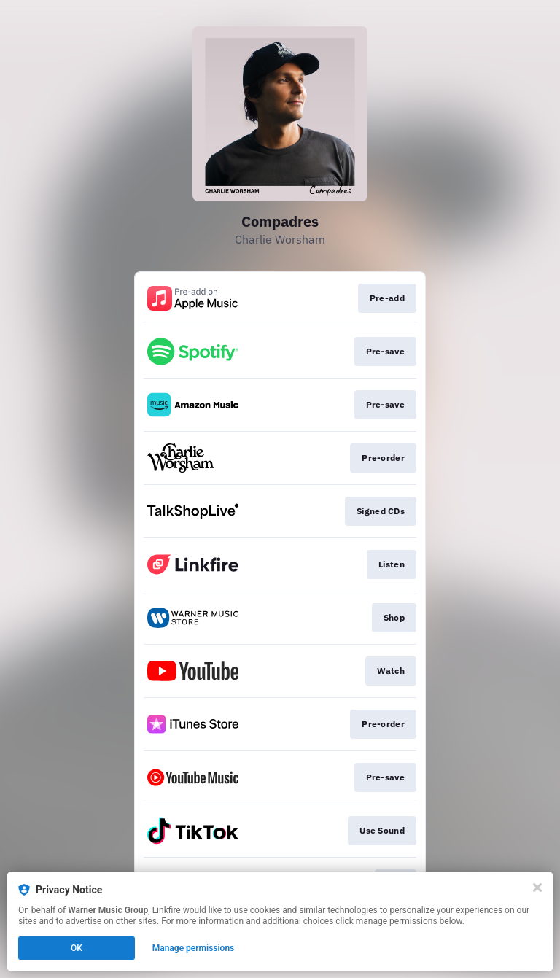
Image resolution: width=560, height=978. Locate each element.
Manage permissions (194, 948)
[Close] (537, 888)
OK (77, 948)
